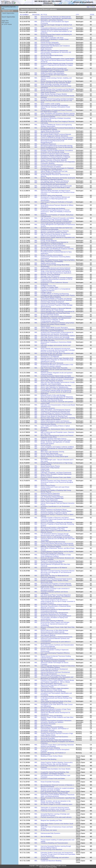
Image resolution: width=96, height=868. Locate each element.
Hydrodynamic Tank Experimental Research (54, 30)
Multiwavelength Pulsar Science (51, 711)
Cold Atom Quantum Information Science (53, 439)
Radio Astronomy (46, 49)
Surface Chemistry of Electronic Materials (54, 160)
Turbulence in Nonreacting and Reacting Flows (55, 411)
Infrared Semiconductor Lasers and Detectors (55, 421)
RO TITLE (44, 15)
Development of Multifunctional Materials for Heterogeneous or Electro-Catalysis (54, 243)
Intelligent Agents (46, 292)
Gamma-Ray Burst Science (49, 671)
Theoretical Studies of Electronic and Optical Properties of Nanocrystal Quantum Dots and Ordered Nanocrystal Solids (58, 519)
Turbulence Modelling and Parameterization (54, 843)
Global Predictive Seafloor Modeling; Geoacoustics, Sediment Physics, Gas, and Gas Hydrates (57, 763)
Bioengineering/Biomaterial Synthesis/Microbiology (57, 146)
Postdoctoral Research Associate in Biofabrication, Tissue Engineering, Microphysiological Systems (56, 222)
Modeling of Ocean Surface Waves (52, 756)
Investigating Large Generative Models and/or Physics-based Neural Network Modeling (58, 296)
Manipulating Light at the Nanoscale (52, 363)
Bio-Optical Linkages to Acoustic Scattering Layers (56, 804)
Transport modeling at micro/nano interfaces (54, 634)
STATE (92, 15)
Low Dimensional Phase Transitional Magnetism (56, 595)
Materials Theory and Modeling (50, 274)
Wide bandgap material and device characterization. (57, 379)
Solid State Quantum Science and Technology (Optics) (58, 336)
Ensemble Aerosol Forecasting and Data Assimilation (57, 99)
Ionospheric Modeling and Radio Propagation (55, 696)
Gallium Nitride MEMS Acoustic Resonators (54, 328)
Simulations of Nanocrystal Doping (51, 563)
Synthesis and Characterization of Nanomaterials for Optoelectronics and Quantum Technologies (57, 333)
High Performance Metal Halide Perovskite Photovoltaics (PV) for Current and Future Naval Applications (56, 369)
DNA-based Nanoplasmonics (50, 133)
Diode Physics (45, 471)
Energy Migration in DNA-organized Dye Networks (56, 389)
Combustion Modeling (48, 163)
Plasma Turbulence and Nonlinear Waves (54, 510)
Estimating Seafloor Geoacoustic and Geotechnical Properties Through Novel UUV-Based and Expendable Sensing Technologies (58, 854)
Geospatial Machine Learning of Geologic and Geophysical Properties (55, 815)
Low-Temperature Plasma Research (52, 497)
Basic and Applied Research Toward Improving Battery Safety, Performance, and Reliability (58, 261)
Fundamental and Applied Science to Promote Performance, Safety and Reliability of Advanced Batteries (56, 212)
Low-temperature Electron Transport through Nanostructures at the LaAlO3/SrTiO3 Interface (55, 535)
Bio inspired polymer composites (51, 250)
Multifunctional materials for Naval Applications (55, 609)
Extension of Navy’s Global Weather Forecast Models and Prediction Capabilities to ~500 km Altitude (57, 681)
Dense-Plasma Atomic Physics (50, 466)
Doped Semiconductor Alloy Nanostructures (54, 613)
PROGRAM (36, 15)
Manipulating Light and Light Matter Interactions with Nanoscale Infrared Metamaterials (57, 354)
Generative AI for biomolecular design (52, 152)
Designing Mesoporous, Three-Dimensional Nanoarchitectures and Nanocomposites (54, 183)
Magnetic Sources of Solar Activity (51, 690)
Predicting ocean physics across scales (53, 811)
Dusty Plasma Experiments (49, 500)
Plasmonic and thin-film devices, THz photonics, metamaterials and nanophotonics (56, 597)
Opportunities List (8, 11)
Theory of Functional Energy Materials (53, 561)
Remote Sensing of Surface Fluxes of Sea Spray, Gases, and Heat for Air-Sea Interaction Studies (56, 82)
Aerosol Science (46, 445)
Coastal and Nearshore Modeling (51, 861)
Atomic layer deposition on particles (52, 381)
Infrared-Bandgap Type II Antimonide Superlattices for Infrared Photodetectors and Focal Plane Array (57, 312)
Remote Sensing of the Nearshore (51, 849)
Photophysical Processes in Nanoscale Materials (56, 308)
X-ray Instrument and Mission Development (54, 669)
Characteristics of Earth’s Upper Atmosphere (55, 688)
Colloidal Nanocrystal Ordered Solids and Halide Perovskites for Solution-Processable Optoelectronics (57, 377)
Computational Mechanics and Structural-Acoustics (57, 28)
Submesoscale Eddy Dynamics (50, 833)
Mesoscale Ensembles (48, 738)
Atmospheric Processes (48, 724)
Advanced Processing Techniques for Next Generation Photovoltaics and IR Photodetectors (58, 330)
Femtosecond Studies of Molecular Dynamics (55, 155)
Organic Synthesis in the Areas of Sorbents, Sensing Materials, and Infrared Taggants (57, 546)
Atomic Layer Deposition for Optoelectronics (54, 387)
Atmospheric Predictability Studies (51, 732)
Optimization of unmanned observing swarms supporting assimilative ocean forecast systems (55, 808)
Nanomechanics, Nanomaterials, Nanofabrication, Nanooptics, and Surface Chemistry (56, 19)
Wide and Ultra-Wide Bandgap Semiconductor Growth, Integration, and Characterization (58, 383)
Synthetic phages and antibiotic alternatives (54, 136)
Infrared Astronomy (47, 47)
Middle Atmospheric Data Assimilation (52, 73)
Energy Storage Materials (49, 241)
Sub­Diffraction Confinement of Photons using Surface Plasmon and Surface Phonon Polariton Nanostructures (57, 324)
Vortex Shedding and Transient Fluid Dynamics (55, 413)
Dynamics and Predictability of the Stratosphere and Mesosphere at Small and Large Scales (57, 678)
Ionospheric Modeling (47, 708)
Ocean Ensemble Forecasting (50, 782)
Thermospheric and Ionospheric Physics (53, 675)
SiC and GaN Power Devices (50, 315)
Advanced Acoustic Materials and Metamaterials (56, 17)
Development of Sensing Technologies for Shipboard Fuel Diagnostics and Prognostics (57, 169)
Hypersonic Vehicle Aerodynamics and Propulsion (56, 415)
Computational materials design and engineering (56, 390)
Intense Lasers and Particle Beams (52, 502)
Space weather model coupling (50, 104)
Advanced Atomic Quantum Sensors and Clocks (56, 440)
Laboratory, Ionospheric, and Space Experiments (56, 473)
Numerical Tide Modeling (48, 759)
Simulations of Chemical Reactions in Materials (55, 157)
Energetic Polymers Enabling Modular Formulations (57, 150)
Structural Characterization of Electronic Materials (56, 300)
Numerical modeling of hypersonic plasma (54, 513)
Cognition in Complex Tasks (49, 287)
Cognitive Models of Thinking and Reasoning (55, 294)
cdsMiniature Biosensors (48, 144)
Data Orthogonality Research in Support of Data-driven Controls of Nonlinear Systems (58, 667)
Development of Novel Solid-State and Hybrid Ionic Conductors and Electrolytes (57, 229)
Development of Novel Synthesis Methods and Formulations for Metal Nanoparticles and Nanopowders (55, 199)
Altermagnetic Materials (48, 635)
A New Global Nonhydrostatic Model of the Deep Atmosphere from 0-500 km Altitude (56, 702)
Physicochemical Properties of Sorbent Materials (56, 584)
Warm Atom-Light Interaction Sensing (52, 452)
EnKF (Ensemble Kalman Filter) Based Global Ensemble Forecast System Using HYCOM (55, 792)
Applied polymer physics (48, 263)
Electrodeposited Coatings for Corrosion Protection (57, 278)
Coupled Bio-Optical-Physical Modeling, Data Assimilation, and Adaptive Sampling (55, 773)
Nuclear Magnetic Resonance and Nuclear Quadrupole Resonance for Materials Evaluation (58, 179)
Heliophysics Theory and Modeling (51, 716)
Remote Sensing (46, 57)
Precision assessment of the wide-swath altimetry (56, 817)
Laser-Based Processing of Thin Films (53, 529)
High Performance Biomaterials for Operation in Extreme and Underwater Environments (56, 235)
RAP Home (5, 23)
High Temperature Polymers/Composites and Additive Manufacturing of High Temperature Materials (57, 219)
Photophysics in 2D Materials (50, 357)
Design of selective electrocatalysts (52, 255)
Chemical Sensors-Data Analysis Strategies (54, 159)
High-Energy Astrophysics (49, 674)
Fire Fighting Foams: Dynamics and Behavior (55, 181)
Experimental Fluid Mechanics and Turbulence (55, 46)
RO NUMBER (24, 15)
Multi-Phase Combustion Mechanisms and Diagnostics (58, 162)
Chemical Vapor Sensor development (52, 302)
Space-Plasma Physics (48, 485)
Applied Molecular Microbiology (50, 131)
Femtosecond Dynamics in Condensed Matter (55, 303)
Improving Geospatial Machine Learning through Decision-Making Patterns (56, 847)
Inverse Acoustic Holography (50, 43)
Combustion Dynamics (48, 408)
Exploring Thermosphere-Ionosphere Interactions (56, 721)
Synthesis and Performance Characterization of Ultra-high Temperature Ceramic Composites (57, 660)
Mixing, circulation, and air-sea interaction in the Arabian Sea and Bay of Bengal (56, 802)
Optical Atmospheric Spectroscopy (51, 684)
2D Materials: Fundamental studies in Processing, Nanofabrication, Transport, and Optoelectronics (56, 317)
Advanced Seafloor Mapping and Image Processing (57, 63)
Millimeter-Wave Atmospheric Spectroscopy (54, 51)
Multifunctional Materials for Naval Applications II (56, 616)
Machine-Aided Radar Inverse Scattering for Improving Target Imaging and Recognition (58, 419)
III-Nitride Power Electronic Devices (52, 400)
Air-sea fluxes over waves (49, 830)
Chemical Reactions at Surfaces (51, 167)
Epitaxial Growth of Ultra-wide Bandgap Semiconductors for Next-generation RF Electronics (57, 396)
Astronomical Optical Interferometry (52, 55)
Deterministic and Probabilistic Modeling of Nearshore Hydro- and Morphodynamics (58, 795)
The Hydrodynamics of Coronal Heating (53, 692)
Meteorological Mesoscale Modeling (52, 727)
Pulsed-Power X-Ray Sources (50, 468)
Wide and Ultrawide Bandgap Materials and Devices (57, 398)
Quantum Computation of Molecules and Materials (56, 522)
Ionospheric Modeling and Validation (52, 722)
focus (94, 7)
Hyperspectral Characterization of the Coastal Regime (58, 59)
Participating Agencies (9, 7)
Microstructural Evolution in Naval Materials (54, 527)
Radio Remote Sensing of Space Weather (54, 94)
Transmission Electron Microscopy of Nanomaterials (57, 543)
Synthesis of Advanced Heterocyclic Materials (55, 154)
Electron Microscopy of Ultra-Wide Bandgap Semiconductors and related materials (54, 631)
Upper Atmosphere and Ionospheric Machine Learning (58, 113)
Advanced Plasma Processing (50, 495)
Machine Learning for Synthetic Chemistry (54, 233)
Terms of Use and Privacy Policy (48, 867)
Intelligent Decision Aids (48, 286)
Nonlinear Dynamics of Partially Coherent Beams (56, 511)
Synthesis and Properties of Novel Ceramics (55, 605)
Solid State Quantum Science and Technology (55, 337)
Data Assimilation (46, 725)
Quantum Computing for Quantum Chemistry (55, 231)
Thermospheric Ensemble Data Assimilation (54, 105)
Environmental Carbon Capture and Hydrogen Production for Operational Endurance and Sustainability (55, 624)
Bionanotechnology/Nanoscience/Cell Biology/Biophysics (52, 142)
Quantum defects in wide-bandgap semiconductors (57, 537)
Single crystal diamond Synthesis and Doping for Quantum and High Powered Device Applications (56, 272)
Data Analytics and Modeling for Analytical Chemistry (57, 249)
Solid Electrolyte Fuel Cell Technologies (53, 245)
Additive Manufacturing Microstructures (53, 542)
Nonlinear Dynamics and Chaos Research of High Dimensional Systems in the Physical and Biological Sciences (57, 482)
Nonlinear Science (46, 476)
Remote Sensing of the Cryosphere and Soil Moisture (57, 89)
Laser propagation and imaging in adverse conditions (57, 447)
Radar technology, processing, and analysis (54, 84)
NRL (3, 9)
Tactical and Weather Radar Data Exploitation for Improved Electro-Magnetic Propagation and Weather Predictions (57, 742)
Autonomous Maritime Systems (50, 44)
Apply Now (5, 21)
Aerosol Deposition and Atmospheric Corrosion (55, 247)
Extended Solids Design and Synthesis (53, 208)
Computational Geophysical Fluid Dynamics (54, 737)
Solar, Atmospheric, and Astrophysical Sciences (56, 410)
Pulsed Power (45, 469)
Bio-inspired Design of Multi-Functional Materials (56, 134)
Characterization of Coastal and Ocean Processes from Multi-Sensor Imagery (56, 111)
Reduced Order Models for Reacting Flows (54, 416)
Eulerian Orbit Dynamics (48, 648)
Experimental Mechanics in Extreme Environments (56, 637)
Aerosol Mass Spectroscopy (49, 453)
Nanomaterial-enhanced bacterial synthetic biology (57, 139)
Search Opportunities (8, 13)
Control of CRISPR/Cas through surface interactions (57, 138)
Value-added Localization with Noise (52, 38)
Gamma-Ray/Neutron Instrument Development (55, 672)
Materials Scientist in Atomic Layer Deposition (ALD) (57, 358)
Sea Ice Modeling (46, 837)
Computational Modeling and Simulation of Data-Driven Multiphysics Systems (56, 556)
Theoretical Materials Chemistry (51, 173)
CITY (77, 15)
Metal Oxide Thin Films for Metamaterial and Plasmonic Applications (55, 576)
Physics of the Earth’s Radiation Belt (52, 498)
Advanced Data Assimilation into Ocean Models (56, 769)
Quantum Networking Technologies (52, 455)
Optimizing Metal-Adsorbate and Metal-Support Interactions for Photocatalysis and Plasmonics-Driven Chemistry (58, 192)
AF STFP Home (7, 24)
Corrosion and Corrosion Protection (52, 165)
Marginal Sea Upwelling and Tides (51, 820)
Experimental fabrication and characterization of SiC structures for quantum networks (57, 365)
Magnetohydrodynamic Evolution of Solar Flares (56, 709)
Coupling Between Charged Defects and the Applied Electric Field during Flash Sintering (57, 552)
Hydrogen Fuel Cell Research (50, 276)
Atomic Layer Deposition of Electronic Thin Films (56, 386)
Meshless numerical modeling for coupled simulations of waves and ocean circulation (57, 789)
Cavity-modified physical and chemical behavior (56, 268)
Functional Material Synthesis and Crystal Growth (56, 186)
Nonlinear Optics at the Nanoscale (51, 196)
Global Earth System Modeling (50, 748)
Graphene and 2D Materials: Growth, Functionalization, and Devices (52, 320)
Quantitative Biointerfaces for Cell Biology (54, 614)
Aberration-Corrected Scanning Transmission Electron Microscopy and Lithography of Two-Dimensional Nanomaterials (58, 572)
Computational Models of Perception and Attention (56, 299)
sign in (89, 7)
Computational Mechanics (49, 611)
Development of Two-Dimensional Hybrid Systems (56, 579)
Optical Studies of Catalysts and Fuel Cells (54, 171)
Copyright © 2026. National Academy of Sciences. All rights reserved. (48, 866)
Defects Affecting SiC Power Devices (52, 310)
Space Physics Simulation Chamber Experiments (56, 474)
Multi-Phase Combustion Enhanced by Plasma (55, 270)
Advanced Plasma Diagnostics (50, 494)
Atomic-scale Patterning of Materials (52, 621)
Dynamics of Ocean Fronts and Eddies (53, 779)
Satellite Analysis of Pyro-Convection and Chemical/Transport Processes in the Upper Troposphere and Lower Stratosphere (54, 70)
